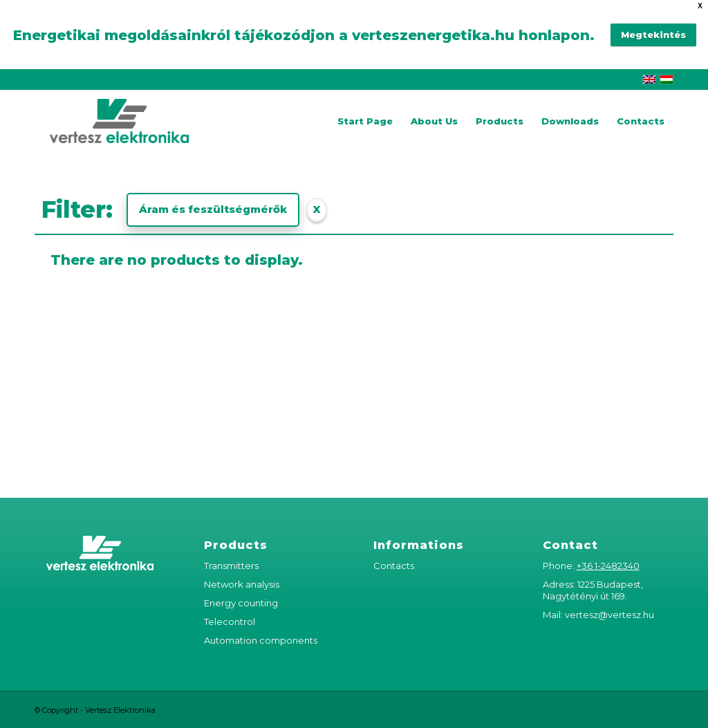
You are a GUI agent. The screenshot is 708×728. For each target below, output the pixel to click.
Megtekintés (653, 35)
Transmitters (231, 566)
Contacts (394, 566)
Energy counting (241, 603)
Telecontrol (230, 622)
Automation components (261, 640)
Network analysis (242, 584)
